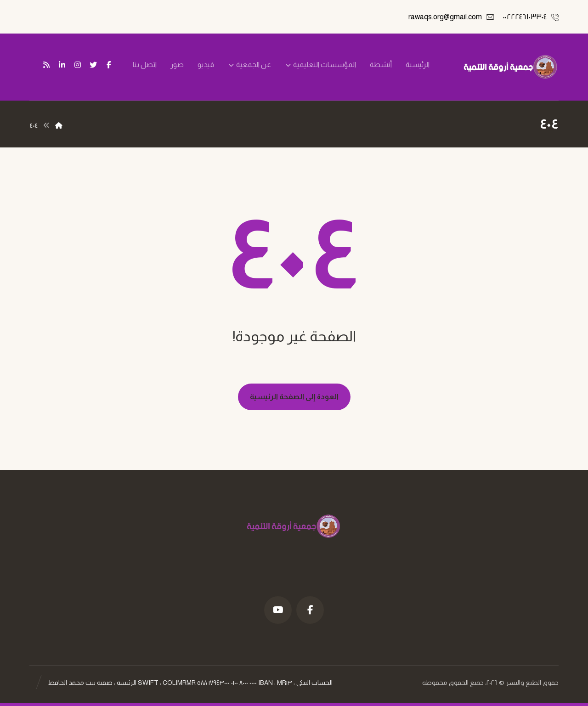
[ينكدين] (62, 65)
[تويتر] (93, 65)
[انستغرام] (78, 65)
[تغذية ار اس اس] (46, 65)
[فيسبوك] (109, 65)
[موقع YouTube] (278, 610)
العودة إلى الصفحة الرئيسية (294, 397)
